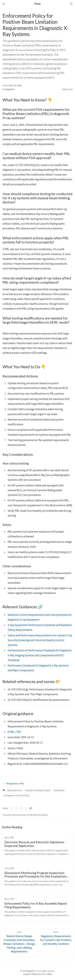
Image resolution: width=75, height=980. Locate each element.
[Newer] (56, 943)
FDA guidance (12, 784)
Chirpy (34, 974)
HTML (11, 732)
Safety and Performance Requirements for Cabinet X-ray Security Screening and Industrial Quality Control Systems (40, 640)
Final (22, 784)
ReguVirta (10, 89)
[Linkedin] (26, 808)
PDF (19, 732)
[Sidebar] (4, 4)
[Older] (19, 943)
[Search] (71, 4)
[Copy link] (31, 808)
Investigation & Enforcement (16, 795)
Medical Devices (15, 790)
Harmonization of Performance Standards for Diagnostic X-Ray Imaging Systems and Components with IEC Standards (40, 655)
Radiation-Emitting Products (38, 790)
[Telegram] (21, 808)
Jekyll (49, 974)
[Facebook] (16, 808)
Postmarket (59, 790)
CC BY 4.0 (31, 815)
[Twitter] (12, 808)
